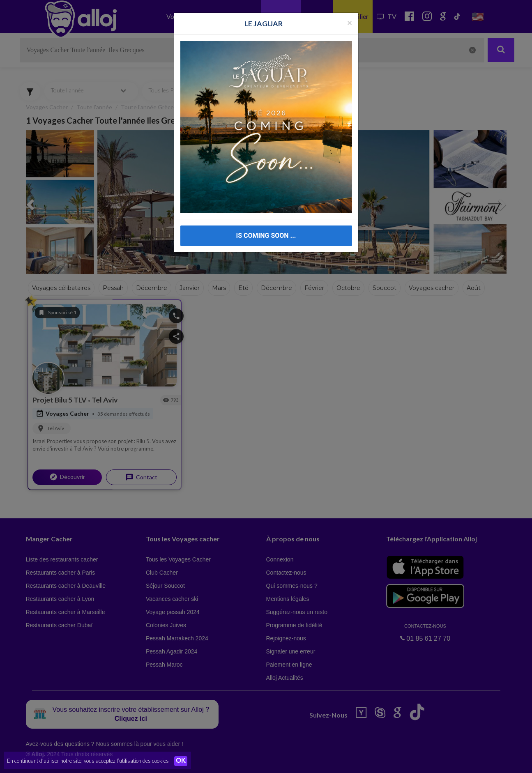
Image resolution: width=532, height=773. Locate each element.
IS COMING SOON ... (266, 236)
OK (181, 761)
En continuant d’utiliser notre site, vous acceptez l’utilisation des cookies (88, 761)
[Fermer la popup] (350, 22)
